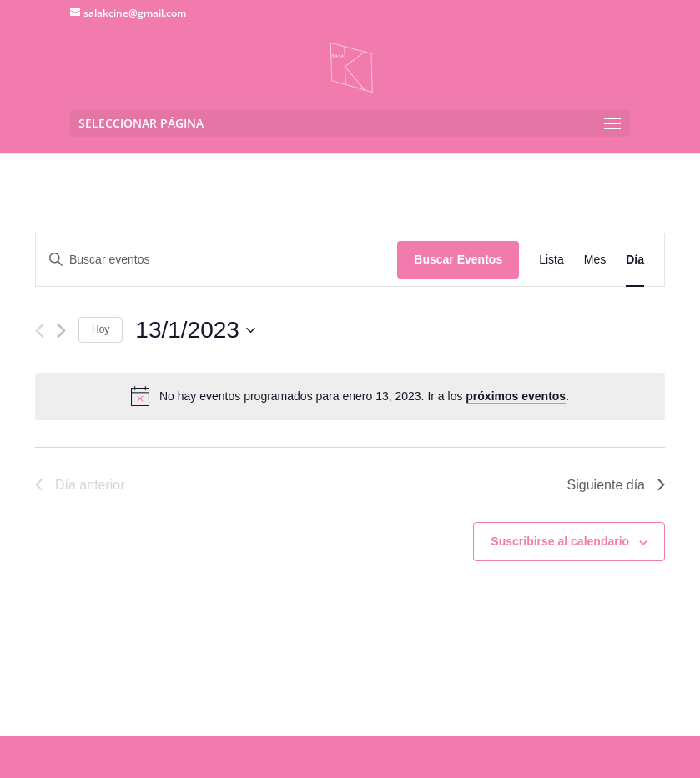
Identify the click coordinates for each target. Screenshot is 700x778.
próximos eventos (516, 396)
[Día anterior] (40, 331)
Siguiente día (616, 485)
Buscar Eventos (458, 259)
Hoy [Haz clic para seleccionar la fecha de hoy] (101, 329)
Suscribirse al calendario (560, 541)
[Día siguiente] (61, 331)
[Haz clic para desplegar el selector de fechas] (195, 330)
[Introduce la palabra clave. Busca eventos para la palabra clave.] (217, 260)
